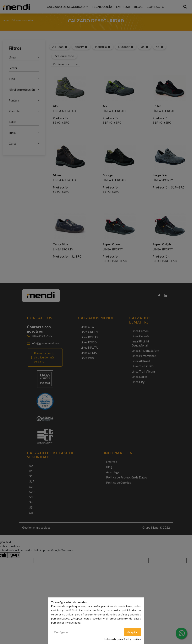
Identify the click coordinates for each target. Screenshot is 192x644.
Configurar (61, 632)
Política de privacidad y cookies (122, 639)
